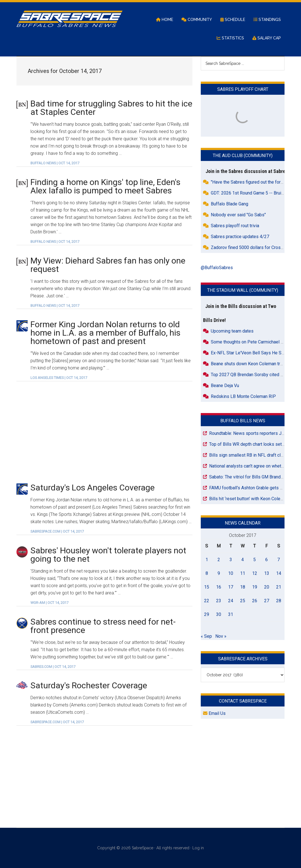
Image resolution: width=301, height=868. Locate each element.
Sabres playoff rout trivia (235, 226)
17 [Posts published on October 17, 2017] (231, 587)
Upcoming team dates (232, 331)
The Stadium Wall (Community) (243, 290)
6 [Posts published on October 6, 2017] (267, 560)
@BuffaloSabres (217, 268)
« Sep (206, 636)
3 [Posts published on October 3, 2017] (231, 560)
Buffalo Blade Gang (230, 204)
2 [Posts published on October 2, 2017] (219, 560)
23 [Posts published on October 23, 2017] (219, 601)
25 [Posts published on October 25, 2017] (243, 601)
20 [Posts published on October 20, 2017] (267, 587)
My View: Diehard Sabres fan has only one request (108, 265)
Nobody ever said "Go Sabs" (238, 215)
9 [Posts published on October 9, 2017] (219, 573)
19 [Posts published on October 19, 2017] (255, 587)
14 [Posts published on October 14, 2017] (279, 573)
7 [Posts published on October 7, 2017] (279, 560)
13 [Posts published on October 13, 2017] (267, 573)
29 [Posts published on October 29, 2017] (207, 614)
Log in (198, 848)
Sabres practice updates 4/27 (240, 237)
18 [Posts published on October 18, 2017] (243, 587)
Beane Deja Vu (225, 386)
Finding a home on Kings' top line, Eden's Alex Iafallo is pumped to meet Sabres (105, 186)
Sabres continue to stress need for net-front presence (103, 626)
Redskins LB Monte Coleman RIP (243, 396)
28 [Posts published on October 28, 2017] (279, 601)
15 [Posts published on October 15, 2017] (207, 587)
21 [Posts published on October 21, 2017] (279, 587)
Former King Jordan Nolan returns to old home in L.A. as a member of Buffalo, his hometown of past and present (105, 333)
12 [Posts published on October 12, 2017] (255, 573)
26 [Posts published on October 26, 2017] (255, 601)
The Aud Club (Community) (243, 156)
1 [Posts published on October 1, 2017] (207, 560)
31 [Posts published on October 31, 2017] (231, 614)
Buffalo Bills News (243, 421)
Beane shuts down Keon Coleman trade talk (253, 364)
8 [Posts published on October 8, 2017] (207, 573)
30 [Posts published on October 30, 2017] (219, 614)
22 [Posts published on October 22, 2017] (207, 601)
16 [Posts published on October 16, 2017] (219, 587)
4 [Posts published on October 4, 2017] (243, 560)
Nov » (221, 636)
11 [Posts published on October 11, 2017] (243, 573)
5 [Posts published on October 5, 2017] (255, 560)
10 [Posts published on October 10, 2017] (231, 573)
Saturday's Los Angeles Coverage (93, 488)
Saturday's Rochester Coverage (89, 685)
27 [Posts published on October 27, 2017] (267, 601)
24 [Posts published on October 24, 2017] (231, 601)
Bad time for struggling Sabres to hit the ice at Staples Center (111, 108)
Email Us (214, 713)
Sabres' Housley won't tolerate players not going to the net (108, 555)
